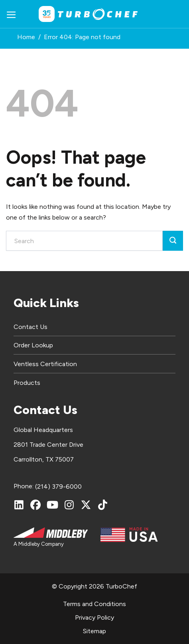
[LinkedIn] (19, 505)
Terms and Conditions (94, 604)
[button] (11, 14)
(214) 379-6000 (58, 486)
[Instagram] (69, 505)
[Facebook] (35, 505)
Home (26, 37)
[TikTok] (102, 505)
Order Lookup (33, 345)
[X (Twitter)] (86, 505)
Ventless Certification (45, 364)
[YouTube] (52, 505)
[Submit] (173, 241)
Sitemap (94, 631)
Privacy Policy (94, 617)
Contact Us (31, 327)
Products (27, 383)
